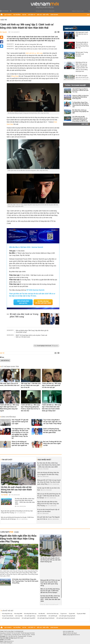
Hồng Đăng (15, 76)
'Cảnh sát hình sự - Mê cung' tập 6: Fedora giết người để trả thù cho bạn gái (52, 385)
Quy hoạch (8, 15)
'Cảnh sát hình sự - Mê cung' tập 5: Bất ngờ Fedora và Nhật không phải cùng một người (9, 408)
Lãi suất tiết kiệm (42, 616)
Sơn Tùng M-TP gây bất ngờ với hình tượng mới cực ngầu (20, 422)
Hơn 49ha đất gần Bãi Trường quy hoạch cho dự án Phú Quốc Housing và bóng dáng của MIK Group (80, 119)
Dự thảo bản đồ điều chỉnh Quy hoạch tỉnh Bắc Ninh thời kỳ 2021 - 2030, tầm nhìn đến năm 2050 (25, 501)
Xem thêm (85, 124)
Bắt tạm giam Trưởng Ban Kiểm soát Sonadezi (82, 54)
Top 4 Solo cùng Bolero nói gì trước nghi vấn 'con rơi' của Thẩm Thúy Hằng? (52, 422)
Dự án (24, 15)
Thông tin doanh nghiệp (75, 85)
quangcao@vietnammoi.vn (73, 635)
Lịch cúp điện (19, 616)
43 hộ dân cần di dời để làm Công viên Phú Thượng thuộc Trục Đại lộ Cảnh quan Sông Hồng (25, 581)
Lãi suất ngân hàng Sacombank (11, 618)
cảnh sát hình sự (5, 360)
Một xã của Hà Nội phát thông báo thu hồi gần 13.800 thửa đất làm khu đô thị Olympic (49, 496)
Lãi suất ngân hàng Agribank (67, 616)
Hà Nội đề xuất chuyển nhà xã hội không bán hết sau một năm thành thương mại (16, 490)
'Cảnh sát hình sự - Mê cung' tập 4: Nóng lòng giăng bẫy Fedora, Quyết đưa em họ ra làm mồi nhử (30, 408)
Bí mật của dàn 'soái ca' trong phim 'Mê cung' (29, 44)
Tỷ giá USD (72, 613)
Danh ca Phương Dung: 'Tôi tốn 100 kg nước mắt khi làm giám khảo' (52, 430)
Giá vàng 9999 (18, 613)
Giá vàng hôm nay (7, 613)
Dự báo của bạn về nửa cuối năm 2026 (43, 302)
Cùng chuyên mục (8, 417)
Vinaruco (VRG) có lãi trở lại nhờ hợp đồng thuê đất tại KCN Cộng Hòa (80, 97)
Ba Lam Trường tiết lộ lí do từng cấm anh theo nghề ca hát (52, 443)
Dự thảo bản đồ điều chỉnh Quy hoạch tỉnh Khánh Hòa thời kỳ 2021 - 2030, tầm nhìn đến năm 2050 (49, 465)
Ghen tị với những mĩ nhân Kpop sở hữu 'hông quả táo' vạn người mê (20, 443)
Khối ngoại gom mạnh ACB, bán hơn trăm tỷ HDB (82, 34)
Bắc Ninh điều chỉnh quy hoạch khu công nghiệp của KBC (80, 111)
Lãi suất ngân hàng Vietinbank (46, 618)
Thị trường (17, 15)
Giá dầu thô (42, 613)
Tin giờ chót (7, 460)
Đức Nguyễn (3, 32)
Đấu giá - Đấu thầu (43, 15)
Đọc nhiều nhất (45, 460)
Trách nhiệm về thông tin (6, 643)
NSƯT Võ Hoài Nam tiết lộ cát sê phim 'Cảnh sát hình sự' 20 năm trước (36, 49)
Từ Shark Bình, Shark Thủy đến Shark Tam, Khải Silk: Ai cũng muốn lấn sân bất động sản (81, 105)
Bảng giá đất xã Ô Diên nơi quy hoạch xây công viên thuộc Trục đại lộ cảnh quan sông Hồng (49, 482)
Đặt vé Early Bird (23, 302)
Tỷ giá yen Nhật (81, 613)
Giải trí (4, 20)
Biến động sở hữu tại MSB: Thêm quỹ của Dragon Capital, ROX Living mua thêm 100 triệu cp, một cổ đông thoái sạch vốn (82, 67)
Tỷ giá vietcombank (8, 616)
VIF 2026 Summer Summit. (35, 290)
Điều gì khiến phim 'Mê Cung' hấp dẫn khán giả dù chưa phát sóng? (35, 47)
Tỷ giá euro (64, 613)
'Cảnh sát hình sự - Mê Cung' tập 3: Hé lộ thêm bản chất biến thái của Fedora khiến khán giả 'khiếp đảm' (52, 408)
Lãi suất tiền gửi (53, 616)
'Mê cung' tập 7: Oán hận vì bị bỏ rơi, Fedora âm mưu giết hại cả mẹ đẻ (31, 385)
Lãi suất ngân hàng (30, 616)
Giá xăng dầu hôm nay (30, 613)
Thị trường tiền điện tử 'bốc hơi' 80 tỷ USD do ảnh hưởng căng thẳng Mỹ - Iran (82, 45)
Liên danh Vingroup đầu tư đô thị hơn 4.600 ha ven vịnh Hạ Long (80, 90)
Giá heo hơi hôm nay (53, 613)
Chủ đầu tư (32, 15)
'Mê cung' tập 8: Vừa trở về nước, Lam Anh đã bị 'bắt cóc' (10, 384)
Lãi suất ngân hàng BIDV (29, 618)
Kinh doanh (54, 15)
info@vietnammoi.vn (8, 641)
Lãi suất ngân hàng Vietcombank (66, 618)
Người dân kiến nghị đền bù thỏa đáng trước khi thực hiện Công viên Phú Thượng (48, 504)
